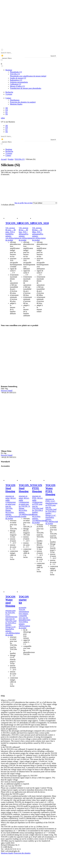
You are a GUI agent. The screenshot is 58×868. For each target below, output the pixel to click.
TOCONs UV (28, 75)
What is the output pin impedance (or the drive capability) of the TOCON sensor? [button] (28, 824)
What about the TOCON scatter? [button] (13, 794)
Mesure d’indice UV (17, 86)
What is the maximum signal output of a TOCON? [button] (19, 776)
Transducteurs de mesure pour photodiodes (26, 88)
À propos (9, 94)
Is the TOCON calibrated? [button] (10, 747)
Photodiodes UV (16, 72)
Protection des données (22, 853)
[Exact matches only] (2, 60)
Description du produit (12, 239)
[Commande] (45, 203)
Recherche (9, 92)
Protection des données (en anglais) (23, 102)
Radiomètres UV (16, 80)
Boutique (9, 70)
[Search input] (29, 53)
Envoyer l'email (7, 391)
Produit (11, 159)
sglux (3, 118)
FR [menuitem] (7, 132)
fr (2, 64)
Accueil (4, 159)
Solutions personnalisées (19, 82)
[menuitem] (7, 108)
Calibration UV (16, 84)
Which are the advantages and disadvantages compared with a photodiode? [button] (28, 708)
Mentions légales (16, 104)
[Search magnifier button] (56, 56)
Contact (8, 98)
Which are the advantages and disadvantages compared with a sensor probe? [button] (29, 731)
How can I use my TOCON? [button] (11, 786)
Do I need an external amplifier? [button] (13, 782)
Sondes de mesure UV (18, 78)
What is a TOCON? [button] (8, 700)
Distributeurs (15, 100)
